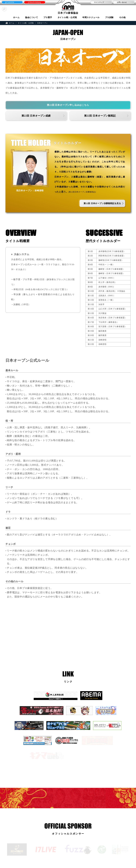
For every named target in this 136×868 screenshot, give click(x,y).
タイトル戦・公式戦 (67, 17)
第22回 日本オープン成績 (36, 116)
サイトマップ (99, 2)
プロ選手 (48, 17)
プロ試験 (109, 17)
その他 (122, 17)
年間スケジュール (91, 17)
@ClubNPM (10, 2)
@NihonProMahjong (34, 2)
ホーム (16, 17)
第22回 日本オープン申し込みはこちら (68, 105)
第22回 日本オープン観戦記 (100, 116)
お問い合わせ (122, 2)
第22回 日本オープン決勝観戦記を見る (102, 203)
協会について (32, 17)
